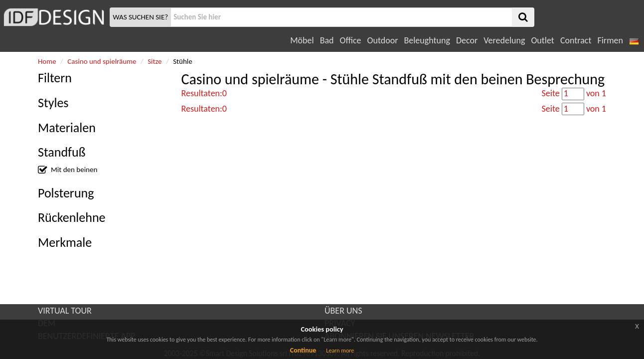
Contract (576, 40)
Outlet (542, 40)
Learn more (340, 351)
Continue (303, 350)
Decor (467, 40)
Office (351, 40)
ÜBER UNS (343, 311)
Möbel (302, 40)
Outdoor (383, 40)
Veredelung (504, 40)
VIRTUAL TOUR (65, 311)
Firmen (610, 40)
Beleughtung (427, 40)
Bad (327, 40)
